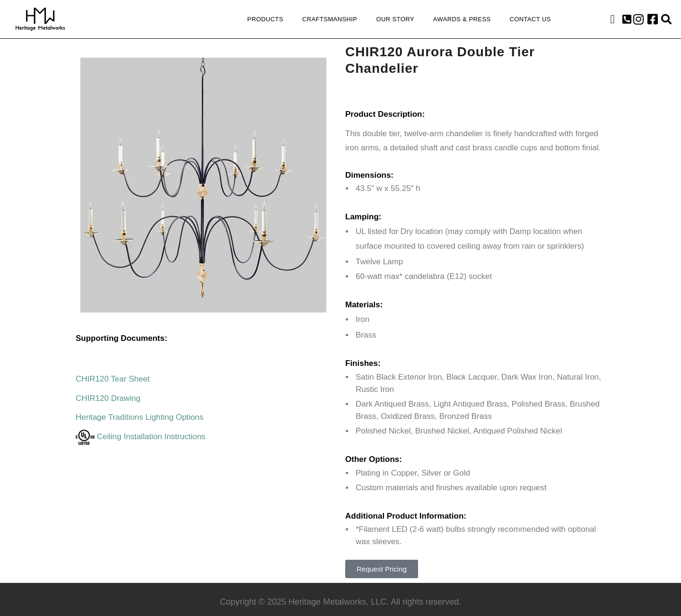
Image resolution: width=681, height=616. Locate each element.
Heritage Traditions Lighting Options (140, 417)
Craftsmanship (330, 19)
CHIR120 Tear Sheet (113, 379)
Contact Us (530, 19)
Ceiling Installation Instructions (140, 437)
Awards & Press (462, 19)
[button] (627, 19)
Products (265, 19)
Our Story (395, 19)
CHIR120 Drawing (108, 398)
